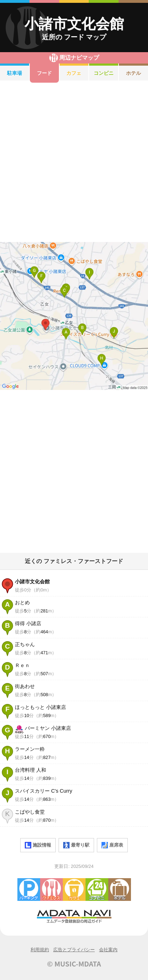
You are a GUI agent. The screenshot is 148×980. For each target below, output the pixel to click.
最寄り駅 (76, 845)
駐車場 (15, 73)
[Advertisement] (74, 162)
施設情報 (38, 845)
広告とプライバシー (74, 950)
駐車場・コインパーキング (29, 890)
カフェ (74, 73)
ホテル (133, 73)
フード (44, 73)
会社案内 (108, 950)
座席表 (112, 845)
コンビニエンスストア (97, 890)
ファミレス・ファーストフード (51, 890)
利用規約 (40, 950)
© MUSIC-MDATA (74, 964)
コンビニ (104, 73)
